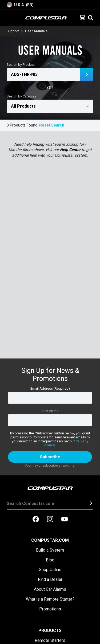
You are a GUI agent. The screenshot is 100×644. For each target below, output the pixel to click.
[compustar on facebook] (36, 520)
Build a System (50, 550)
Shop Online (50, 570)
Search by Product (21, 65)
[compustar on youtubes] (65, 520)
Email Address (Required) (50, 388)
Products (50, 631)
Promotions (50, 609)
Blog (50, 560)
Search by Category (22, 96)
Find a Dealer (50, 579)
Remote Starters (50, 640)
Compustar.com (50, 540)
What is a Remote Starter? (50, 599)
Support (13, 31)
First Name (50, 411)
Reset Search (52, 125)
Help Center (70, 150)
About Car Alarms (50, 589)
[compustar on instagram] (50, 520)
